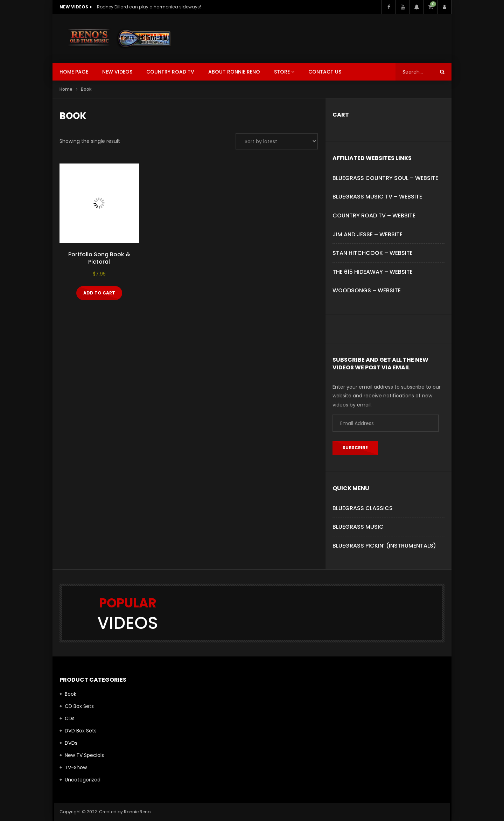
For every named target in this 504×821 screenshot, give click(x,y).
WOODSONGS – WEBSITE (367, 290)
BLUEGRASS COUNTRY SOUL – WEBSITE (385, 178)
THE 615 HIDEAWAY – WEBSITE (373, 272)
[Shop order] (277, 141)
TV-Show (76, 767)
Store (282, 72)
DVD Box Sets (81, 731)
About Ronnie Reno (234, 72)
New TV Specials (84, 755)
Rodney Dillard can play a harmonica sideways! (149, 7)
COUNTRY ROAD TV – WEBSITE (374, 215)
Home (66, 89)
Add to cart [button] (99, 293)
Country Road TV (170, 72)
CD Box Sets (79, 706)
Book (71, 694)
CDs (70, 718)
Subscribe (355, 448)
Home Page (74, 72)
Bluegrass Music (358, 527)
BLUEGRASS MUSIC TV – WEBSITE (377, 197)
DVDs (71, 743)
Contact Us (325, 72)
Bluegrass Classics (363, 508)
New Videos (117, 72)
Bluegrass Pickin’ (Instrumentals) (384, 546)
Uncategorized (83, 780)
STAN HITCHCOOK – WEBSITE (373, 253)
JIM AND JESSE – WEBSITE (367, 234)
